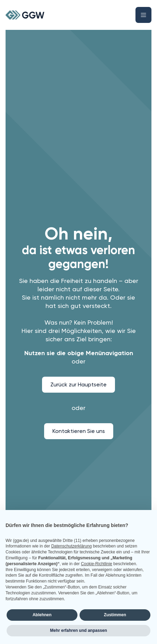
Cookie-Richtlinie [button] (97, 564)
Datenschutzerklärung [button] (71, 546)
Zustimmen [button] (115, 615)
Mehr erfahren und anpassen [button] (78, 630)
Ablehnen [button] (42, 615)
